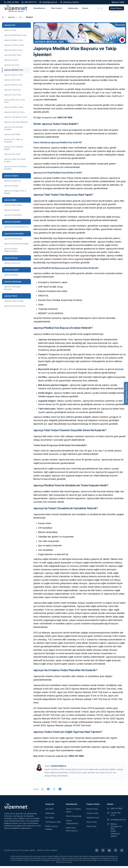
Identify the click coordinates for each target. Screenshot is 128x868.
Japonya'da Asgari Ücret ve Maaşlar (15, 194)
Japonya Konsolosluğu (13, 241)
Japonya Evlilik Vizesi (13, 57)
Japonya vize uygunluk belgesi (67, 478)
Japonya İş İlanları (11, 188)
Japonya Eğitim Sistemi (13, 207)
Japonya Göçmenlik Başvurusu (16, 229)
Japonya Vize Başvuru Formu (16, 119)
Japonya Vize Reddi (12, 136)
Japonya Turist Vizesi (13, 97)
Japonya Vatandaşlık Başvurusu (12, 290)
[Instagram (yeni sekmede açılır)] (97, 852)
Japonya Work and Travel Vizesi (14, 103)
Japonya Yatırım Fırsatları (14, 303)
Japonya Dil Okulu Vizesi (14, 47)
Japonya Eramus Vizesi (13, 52)
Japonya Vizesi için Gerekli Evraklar (15, 162)
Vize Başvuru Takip (53, 824)
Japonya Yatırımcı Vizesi (14, 109)
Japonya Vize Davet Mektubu (16, 124)
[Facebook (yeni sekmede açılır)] (116, 852)
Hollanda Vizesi (93, 819)
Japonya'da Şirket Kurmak (15, 308)
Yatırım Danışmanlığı (74, 818)
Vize (20, 19)
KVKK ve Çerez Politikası (47, 852)
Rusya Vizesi (92, 824)
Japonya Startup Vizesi (13, 87)
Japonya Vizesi (10, 32)
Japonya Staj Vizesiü (12, 82)
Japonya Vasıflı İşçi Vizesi (14, 114)
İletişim (85, 9)
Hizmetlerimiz (40, 9)
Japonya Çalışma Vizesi (13, 42)
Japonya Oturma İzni (12, 265)
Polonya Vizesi (92, 815)
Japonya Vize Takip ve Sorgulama (13, 142)
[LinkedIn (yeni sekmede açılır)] (109, 852)
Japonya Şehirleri (11, 277)
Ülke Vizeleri (57, 9)
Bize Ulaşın (50, 819)
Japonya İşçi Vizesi (12, 67)
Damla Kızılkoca (59, 768)
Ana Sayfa (49, 811)
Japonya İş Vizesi (11, 62)
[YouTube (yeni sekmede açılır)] (103, 852)
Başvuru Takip (118, 2)
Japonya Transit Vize (12, 92)
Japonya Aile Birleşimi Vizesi (15, 37)
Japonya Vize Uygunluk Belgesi (14, 150)
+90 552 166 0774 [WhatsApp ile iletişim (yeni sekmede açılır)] (114, 816)
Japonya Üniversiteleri (13, 217)
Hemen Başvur (116, 9)
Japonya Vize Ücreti (12, 156)
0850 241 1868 (65, 119)
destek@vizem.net (116, 822)
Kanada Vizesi (92, 811)
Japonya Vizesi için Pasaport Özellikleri (16, 170)
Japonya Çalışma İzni (12, 183)
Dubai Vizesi (91, 828)
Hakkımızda (73, 9)
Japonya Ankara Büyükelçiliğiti (16, 246)
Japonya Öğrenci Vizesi (14, 77)
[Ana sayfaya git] (3, 19)
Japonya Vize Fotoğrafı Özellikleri (13, 130)
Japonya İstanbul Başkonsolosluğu (11, 252)
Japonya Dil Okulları (12, 212)
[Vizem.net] (16, 808)
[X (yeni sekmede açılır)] (122, 852)
